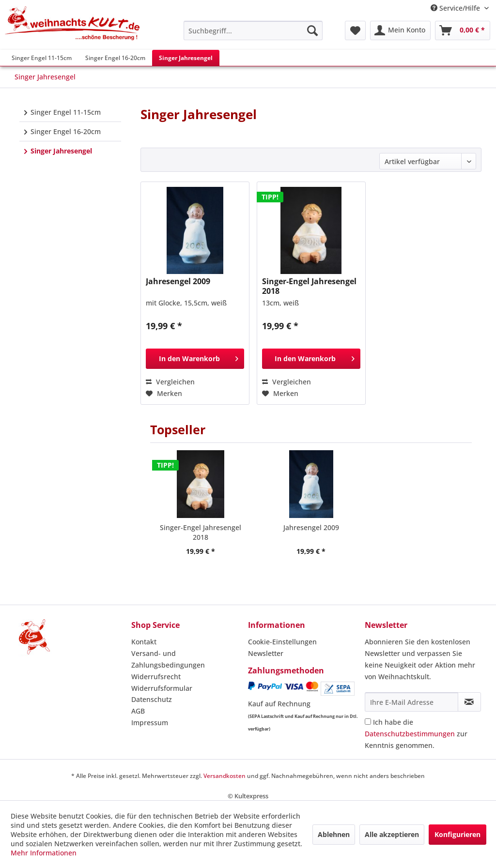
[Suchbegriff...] (253, 30)
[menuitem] (253, 30)
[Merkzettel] (355, 30)
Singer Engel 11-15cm (65, 112)
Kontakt (144, 642)
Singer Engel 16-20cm (65, 131)
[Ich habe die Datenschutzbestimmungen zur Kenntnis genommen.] (368, 722)
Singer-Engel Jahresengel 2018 (309, 286)
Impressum (150, 723)
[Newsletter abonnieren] (469, 702)
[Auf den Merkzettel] (164, 394)
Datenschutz (152, 699)
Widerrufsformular (162, 688)
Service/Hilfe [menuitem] (456, 8)
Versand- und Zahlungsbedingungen (168, 659)
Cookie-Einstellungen (282, 642)
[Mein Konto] (400, 30)
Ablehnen (334, 834)
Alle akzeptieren (392, 834)
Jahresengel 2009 (178, 282)
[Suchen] (312, 30)
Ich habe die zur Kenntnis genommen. (416, 734)
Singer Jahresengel (60, 151)
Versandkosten (225, 776)
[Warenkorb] (463, 30)
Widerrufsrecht (156, 677)
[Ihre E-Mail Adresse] (411, 702)
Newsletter (266, 653)
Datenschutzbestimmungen (410, 734)
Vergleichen (170, 382)
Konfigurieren (457, 834)
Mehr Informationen (44, 853)
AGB (138, 711)
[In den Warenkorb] (195, 359)
